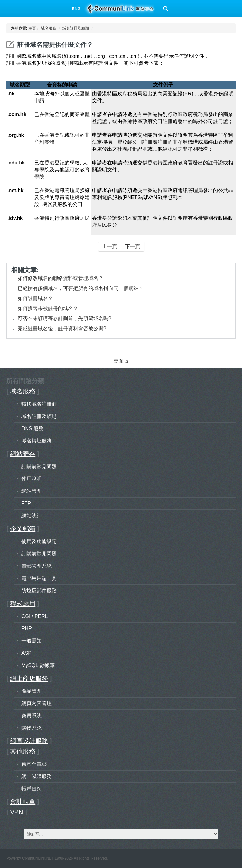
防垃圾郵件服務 (39, 590)
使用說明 (32, 479)
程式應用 (23, 604)
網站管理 (32, 491)
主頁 (32, 28)
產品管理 (32, 691)
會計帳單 (23, 802)
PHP (27, 629)
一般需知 (32, 641)
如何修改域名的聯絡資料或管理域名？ (60, 278)
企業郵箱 (23, 529)
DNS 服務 (32, 428)
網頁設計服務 (29, 741)
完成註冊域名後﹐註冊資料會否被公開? (62, 328)
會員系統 (32, 716)
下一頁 (133, 246)
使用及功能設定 (39, 541)
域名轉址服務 (37, 441)
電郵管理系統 (37, 566)
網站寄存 (23, 454)
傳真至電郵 (34, 764)
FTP (26, 503)
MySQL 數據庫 (38, 665)
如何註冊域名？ (35, 298)
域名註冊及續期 (76, 28)
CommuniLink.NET (38, 858)
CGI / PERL (35, 616)
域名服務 (49, 28)
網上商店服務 (29, 678)
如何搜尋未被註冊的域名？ (48, 308)
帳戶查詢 (32, 789)
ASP (26, 653)
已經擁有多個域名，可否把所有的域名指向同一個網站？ (81, 288)
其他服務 (23, 751)
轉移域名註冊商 (39, 404)
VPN (17, 812)
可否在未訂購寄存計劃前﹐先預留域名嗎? (64, 318)
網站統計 (32, 516)
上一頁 (110, 246)
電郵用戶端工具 (39, 578)
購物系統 (32, 728)
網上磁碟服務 (37, 776)
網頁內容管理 (37, 703)
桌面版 (121, 361)
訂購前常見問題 (39, 467)
